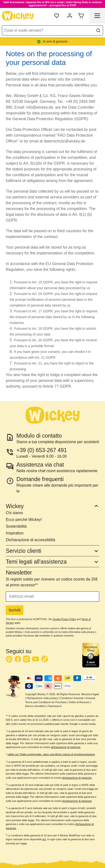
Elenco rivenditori (35, 706)
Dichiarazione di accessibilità (31, 540)
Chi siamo (14, 513)
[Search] (98, 30)
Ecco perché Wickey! (24, 520)
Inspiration (15, 533)
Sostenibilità (16, 526)
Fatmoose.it (55, 706)
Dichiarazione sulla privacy (42, 698)
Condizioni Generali (72, 698)
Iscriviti (15, 610)
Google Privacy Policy (64, 619)
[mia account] (70, 16)
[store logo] (18, 16)
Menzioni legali (90, 694)
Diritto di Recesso (79, 702)
